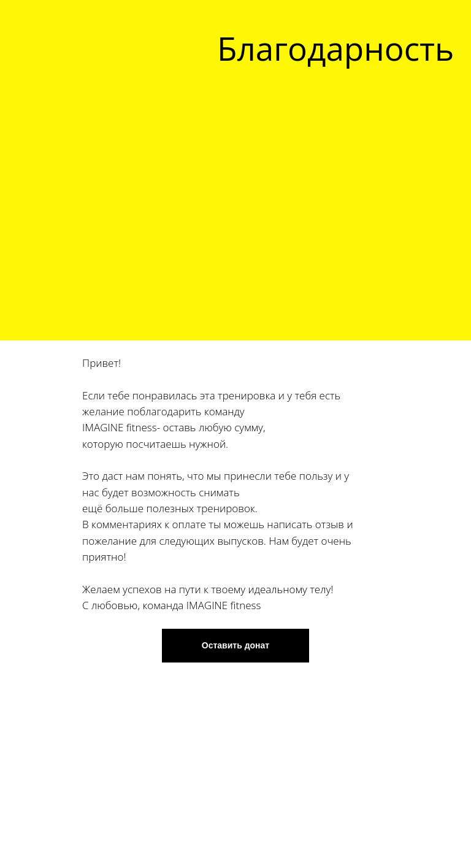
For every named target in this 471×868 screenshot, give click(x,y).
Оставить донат (235, 645)
